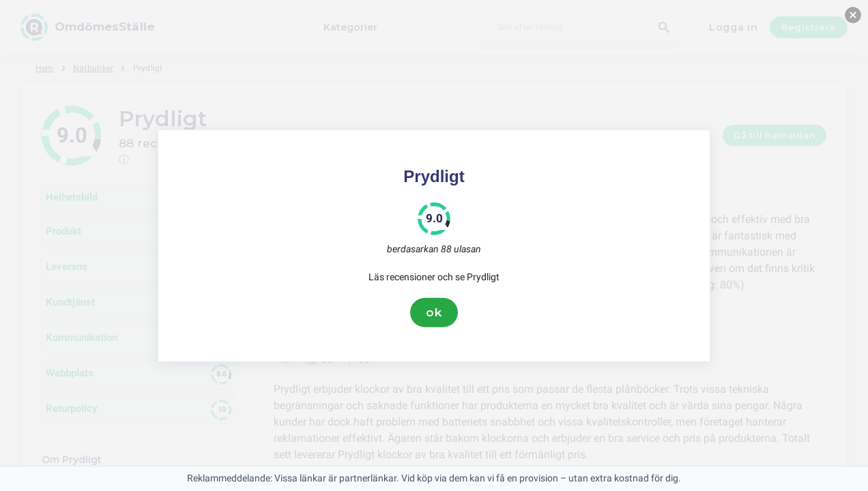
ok (434, 312)
